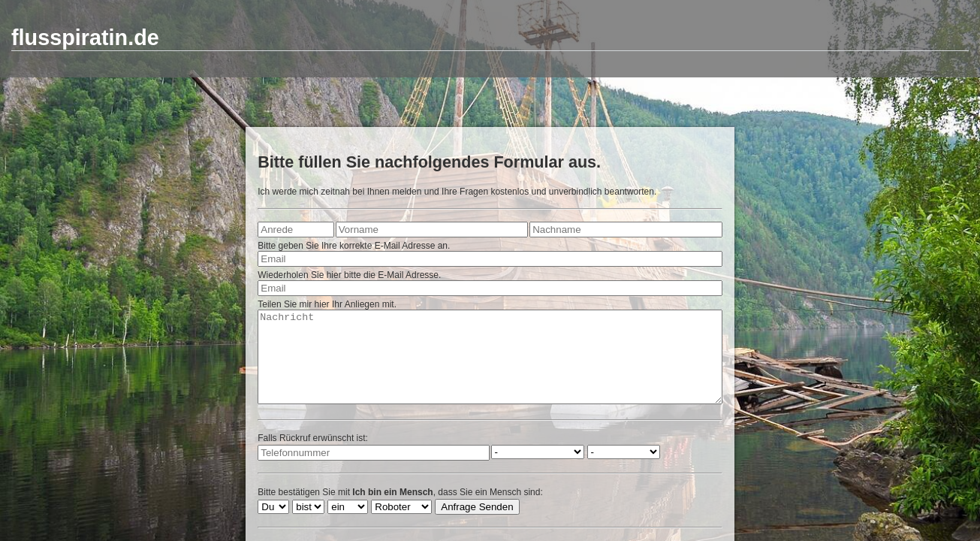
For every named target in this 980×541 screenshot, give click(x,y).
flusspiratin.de (85, 38)
